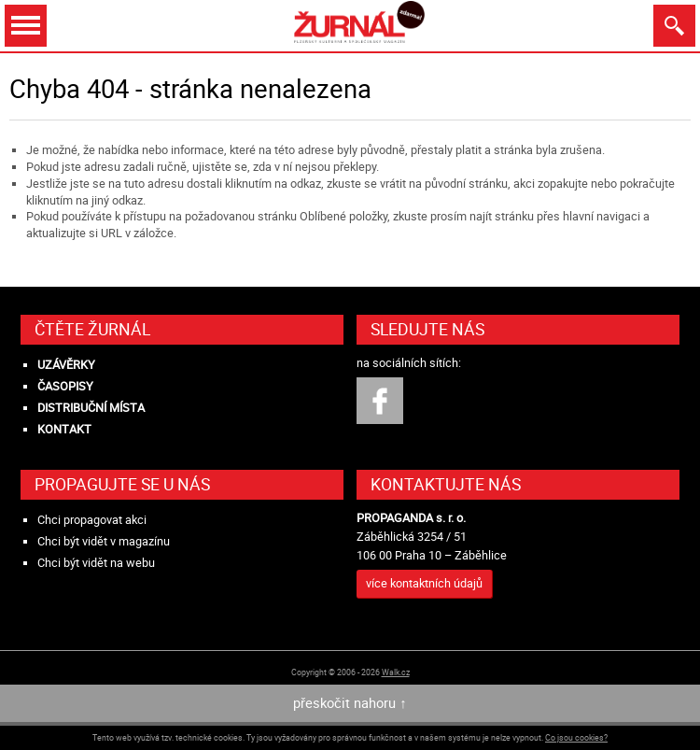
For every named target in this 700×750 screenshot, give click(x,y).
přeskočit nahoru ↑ (350, 703)
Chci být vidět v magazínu (104, 541)
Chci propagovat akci (92, 520)
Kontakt (64, 429)
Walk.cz (396, 672)
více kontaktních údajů (424, 583)
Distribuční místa (91, 408)
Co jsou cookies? (576, 737)
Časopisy (65, 386)
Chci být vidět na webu (96, 563)
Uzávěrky (66, 365)
